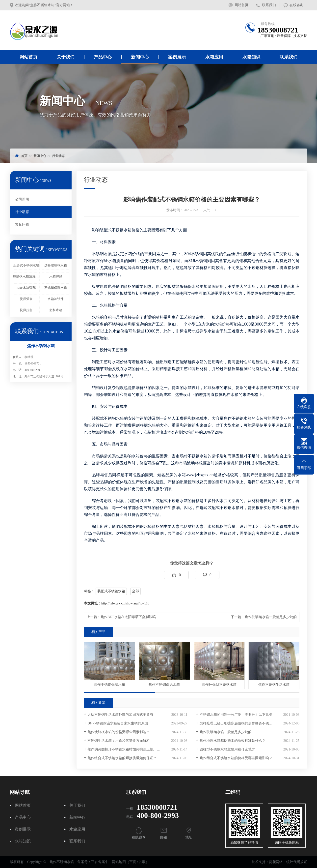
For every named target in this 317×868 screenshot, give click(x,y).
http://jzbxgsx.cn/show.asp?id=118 (125, 603)
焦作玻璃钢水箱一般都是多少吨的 (271, 617)
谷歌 (142, 862)
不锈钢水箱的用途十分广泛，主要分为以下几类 (236, 715)
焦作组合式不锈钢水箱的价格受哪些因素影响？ (236, 758)
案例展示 (177, 57)
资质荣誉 (26, 299)
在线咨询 (296, 5)
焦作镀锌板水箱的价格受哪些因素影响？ (119, 732)
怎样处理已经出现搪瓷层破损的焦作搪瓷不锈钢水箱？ (241, 723)
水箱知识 (251, 57)
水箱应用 (214, 57)
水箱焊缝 (56, 277)
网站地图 (119, 862)
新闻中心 (140, 57)
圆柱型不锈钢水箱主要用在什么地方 (227, 749)
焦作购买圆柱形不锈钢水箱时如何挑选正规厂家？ (126, 749)
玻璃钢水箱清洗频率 (26, 277)
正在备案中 (100, 862)
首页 (24, 156)
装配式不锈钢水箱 (111, 591)
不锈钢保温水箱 (56, 288)
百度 (133, 862)
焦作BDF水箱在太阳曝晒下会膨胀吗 (128, 617)
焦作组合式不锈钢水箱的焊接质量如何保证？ (122, 758)
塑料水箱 (56, 310)
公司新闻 (22, 199)
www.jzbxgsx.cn (200, 475)
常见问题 (22, 224)
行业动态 (58, 156)
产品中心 (103, 57)
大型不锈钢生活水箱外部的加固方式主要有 (120, 715)
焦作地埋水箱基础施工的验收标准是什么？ (233, 741)
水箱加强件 (56, 299)
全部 (135, 591)
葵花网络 (276, 862)
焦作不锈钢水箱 (238, 418)
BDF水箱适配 (26, 288)
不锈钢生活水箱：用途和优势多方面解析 (119, 741)
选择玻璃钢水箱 (56, 265)
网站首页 (241, 5)
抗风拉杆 (26, 310)
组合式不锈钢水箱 (26, 265)
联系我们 (269, 5)
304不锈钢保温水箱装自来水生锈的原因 (118, 723)
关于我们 (66, 57)
